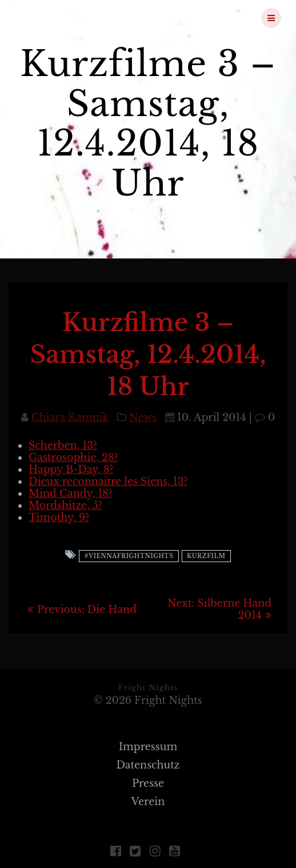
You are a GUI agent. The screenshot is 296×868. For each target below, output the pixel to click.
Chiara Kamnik (70, 417)
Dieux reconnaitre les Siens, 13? (108, 481)
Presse (148, 783)
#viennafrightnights (129, 556)
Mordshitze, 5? (65, 505)
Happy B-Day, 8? (71, 469)
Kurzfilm (206, 556)
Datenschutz (148, 765)
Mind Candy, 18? (71, 493)
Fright (75, 18)
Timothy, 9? (59, 517)
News (143, 417)
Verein (148, 802)
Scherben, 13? (63, 445)
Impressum (148, 747)
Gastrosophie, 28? (73, 457)
